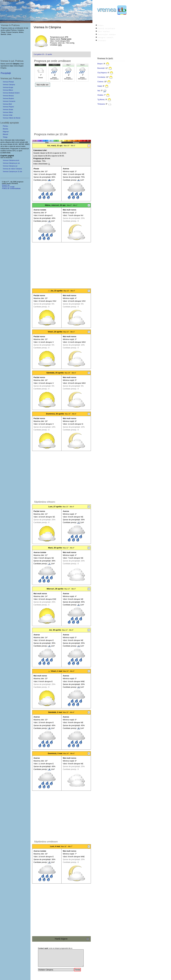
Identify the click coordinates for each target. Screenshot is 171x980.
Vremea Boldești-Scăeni (11, 93)
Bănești (5, 134)
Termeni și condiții (8, 187)
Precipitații (6, 73)
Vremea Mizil (7, 104)
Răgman (6, 132)
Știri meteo (104, 31)
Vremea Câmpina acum (11, 160)
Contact (102, 41)
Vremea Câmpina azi (10, 166)
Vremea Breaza (8, 96)
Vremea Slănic (8, 112)
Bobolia (5, 129)
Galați (100, 86)
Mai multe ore (43, 85)
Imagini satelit (106, 37)
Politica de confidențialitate (11, 188)
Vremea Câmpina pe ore (11, 163)
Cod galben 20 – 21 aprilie (43, 54)
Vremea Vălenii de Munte (12, 118)
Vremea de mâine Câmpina (12, 169)
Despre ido (6, 185)
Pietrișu (5, 126)
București (101, 68)
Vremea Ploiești (8, 82)
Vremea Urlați (8, 115)
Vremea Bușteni (8, 98)
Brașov (100, 64)
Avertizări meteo (107, 35)
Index (101, 25)
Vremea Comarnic (9, 101)
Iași (99, 91)
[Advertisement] (61, 109)
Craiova (100, 82)
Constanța (101, 77)
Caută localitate (106, 28)
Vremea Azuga (8, 87)
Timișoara (101, 104)
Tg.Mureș (101, 100)
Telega (5, 137)
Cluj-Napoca (102, 73)
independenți (5, 149)
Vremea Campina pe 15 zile (12, 172)
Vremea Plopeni (8, 107)
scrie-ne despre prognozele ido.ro (55, 948)
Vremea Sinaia (8, 109)
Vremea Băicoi (8, 90)
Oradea (100, 95)
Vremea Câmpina (9, 85)
